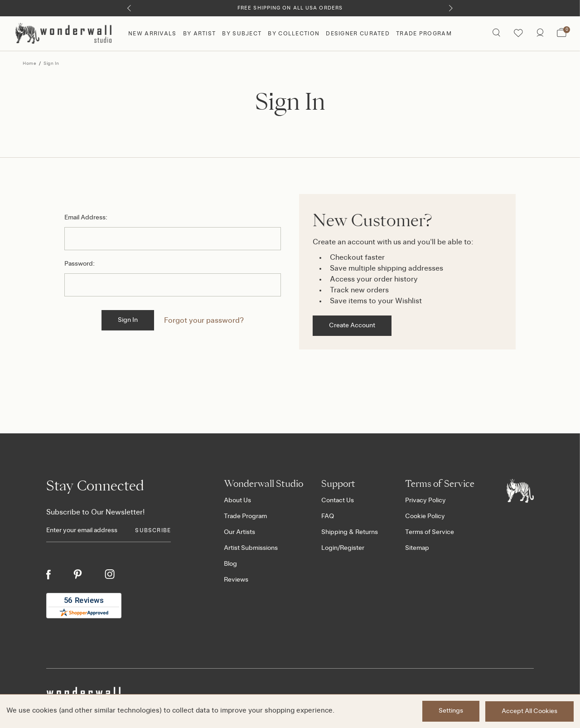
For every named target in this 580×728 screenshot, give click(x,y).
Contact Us (338, 500)
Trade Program (424, 34)
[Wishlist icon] (518, 34)
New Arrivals (152, 34)
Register (352, 548)
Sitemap (417, 548)
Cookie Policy (425, 516)
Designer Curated (358, 34)
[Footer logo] (520, 490)
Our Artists (239, 532)
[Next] (451, 8)
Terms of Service (430, 532)
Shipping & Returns (350, 532)
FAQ (328, 516)
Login (329, 548)
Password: (80, 264)
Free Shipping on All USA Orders (290, 8)
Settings (450, 711)
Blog (230, 564)
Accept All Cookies (529, 711)
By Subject (242, 34)
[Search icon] (496, 34)
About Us (237, 500)
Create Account (352, 325)
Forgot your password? (204, 320)
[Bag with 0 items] (562, 34)
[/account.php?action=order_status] (540, 34)
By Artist (200, 34)
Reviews (236, 580)
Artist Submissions (251, 548)
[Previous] (129, 8)
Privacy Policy (425, 500)
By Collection (294, 34)
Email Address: (86, 218)
